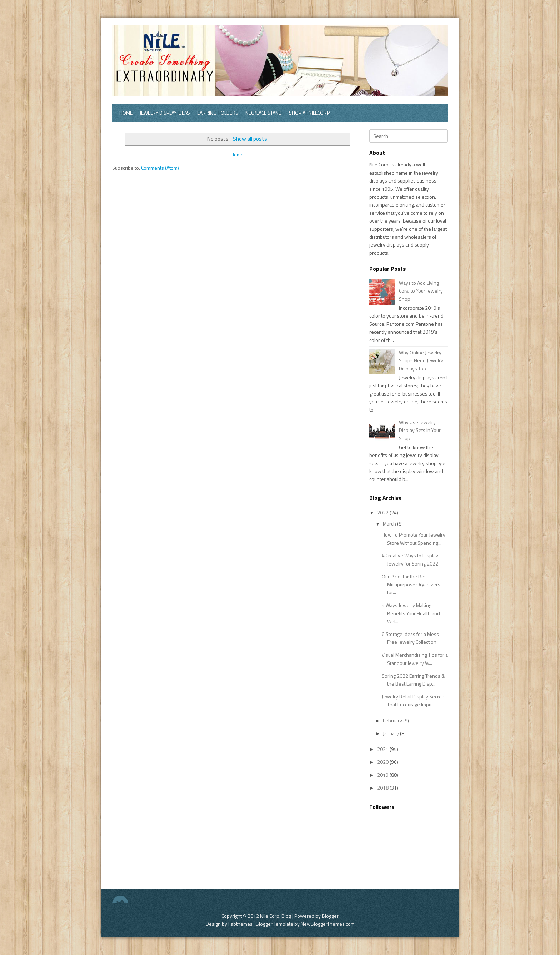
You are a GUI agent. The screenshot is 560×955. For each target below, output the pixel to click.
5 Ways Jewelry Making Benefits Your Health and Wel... (411, 613)
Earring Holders (218, 113)
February (393, 720)
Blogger (330, 916)
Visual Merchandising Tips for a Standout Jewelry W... (415, 659)
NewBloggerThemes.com (328, 924)
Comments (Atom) (160, 168)
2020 (383, 762)
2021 (383, 749)
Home (126, 113)
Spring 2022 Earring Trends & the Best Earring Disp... (413, 680)
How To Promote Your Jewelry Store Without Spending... (414, 539)
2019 (383, 775)
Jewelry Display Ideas (165, 113)
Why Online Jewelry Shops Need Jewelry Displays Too (421, 360)
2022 (383, 513)
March (390, 524)
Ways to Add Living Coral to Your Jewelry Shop (421, 291)
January (391, 733)
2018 (383, 788)
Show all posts (250, 139)
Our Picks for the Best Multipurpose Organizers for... (411, 585)
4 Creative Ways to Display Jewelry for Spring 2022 (410, 559)
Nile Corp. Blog (276, 916)
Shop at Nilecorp (309, 113)
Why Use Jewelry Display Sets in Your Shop (420, 430)
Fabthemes (240, 924)
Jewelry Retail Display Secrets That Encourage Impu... (414, 700)
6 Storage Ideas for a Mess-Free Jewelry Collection (411, 638)
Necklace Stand (264, 113)
